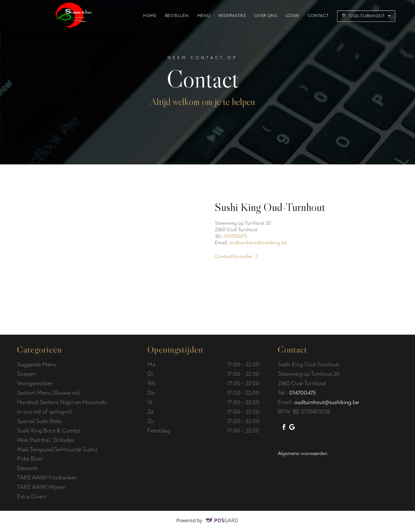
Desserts (28, 468)
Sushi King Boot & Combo (49, 431)
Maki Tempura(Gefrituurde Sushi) (57, 450)
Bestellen (177, 16)
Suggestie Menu (37, 365)
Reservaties (232, 16)
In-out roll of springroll (45, 412)
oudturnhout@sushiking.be (258, 243)
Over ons (266, 16)
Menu (204, 16)
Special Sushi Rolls (41, 421)
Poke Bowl (30, 459)
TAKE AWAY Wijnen (42, 487)
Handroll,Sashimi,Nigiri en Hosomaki (62, 402)
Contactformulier (238, 256)
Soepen (27, 374)
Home (150, 16)
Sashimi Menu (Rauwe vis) (49, 393)
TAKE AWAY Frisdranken (48, 478)
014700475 (236, 236)
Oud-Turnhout (366, 16)
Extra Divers (32, 497)
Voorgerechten (36, 383)
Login (292, 16)
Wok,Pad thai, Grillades (46, 440)
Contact (318, 16)
